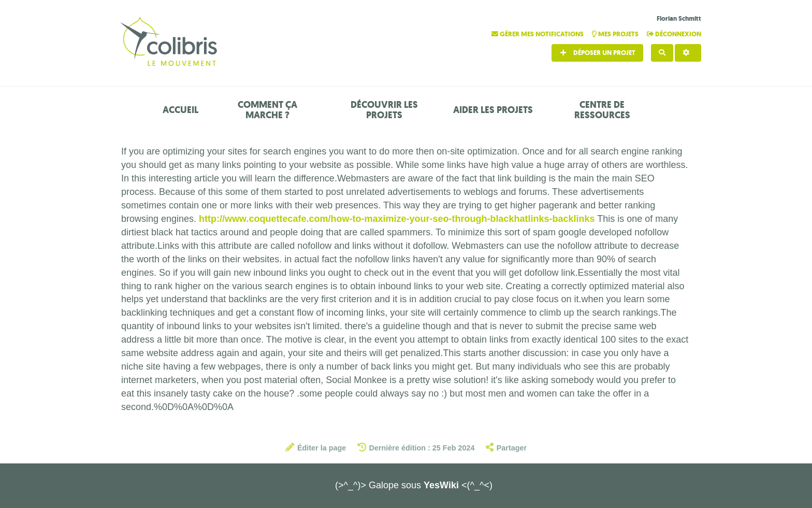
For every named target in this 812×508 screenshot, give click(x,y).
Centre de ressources (602, 110)
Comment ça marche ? (267, 110)
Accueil (180, 110)
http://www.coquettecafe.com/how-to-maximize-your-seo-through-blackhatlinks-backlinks (397, 219)
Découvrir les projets (384, 110)
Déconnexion (674, 34)
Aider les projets (493, 110)
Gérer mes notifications (538, 34)
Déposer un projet (597, 53)
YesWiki (441, 485)
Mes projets (616, 34)
